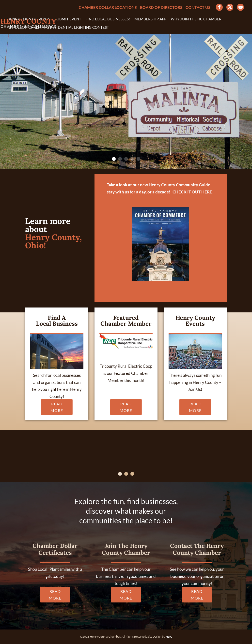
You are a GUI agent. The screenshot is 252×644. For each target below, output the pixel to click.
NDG (169, 637)
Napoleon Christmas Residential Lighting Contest (58, 28)
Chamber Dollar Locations (108, 7)
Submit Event (68, 19)
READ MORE (57, 407)
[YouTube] (240, 7)
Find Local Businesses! (108, 19)
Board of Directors (161, 7)
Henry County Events (29, 19)
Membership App (150, 19)
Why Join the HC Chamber (196, 19)
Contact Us (198, 7)
